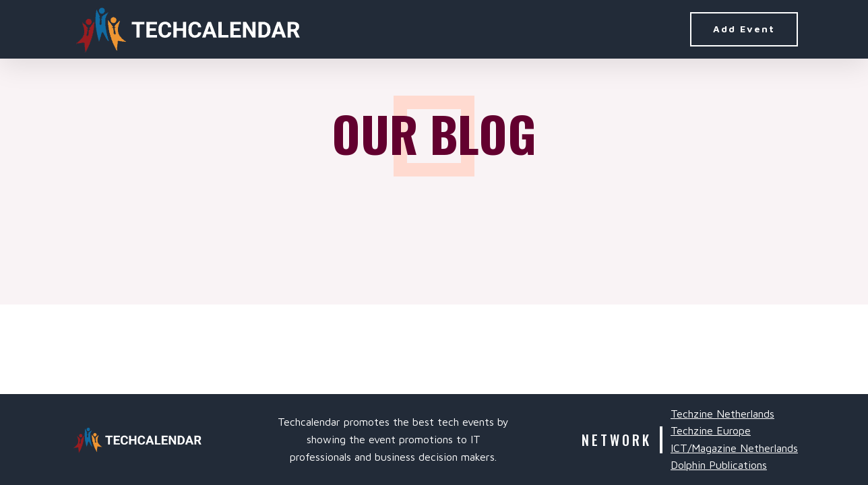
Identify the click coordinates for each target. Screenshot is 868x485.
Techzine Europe (711, 430)
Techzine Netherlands (722, 414)
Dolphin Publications (719, 465)
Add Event (744, 29)
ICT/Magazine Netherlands (734, 448)
